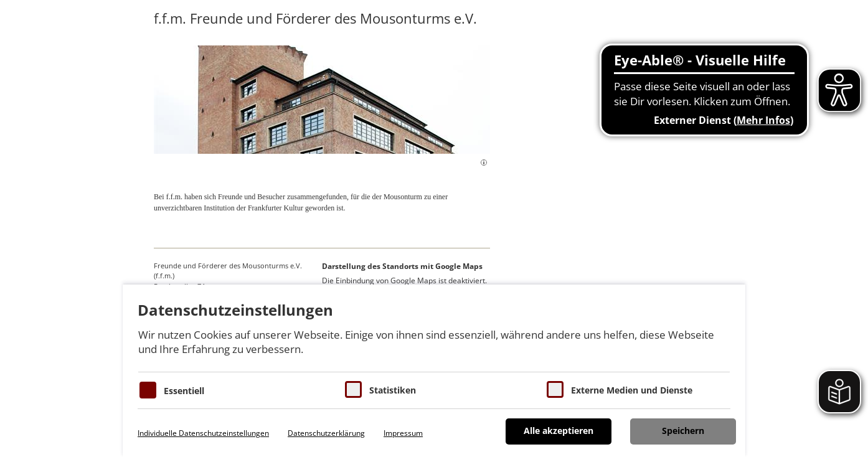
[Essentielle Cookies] (148, 390)
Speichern (683, 431)
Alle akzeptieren (559, 431)
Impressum (403, 433)
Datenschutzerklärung (326, 433)
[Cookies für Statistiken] (353, 389)
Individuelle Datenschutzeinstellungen (203, 433)
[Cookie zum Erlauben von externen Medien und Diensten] (555, 389)
